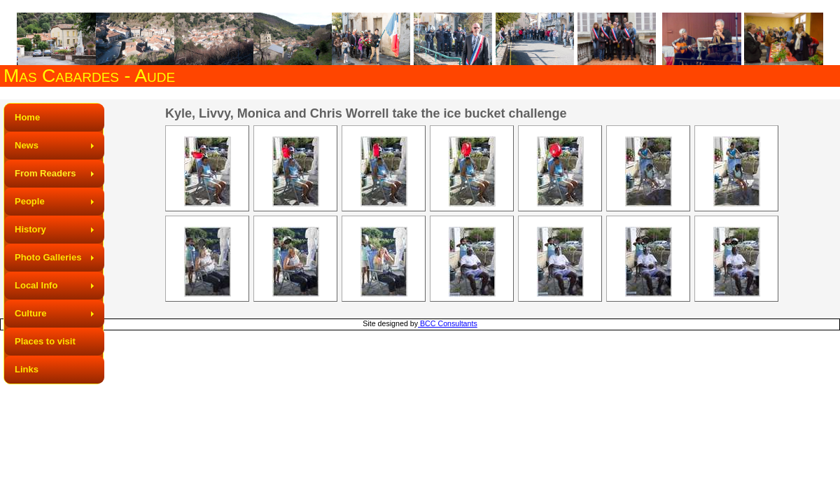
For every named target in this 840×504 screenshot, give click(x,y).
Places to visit (45, 341)
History (30, 229)
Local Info (36, 285)
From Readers (45, 173)
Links (27, 369)
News (27, 145)
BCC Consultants (448, 323)
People (30, 201)
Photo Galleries (48, 257)
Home (27, 117)
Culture (31, 313)
